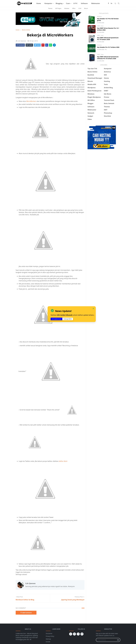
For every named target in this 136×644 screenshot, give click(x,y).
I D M (80, 8)
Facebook (20, 45)
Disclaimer (49, 633)
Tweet (37, 45)
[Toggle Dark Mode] (115, 3)
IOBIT (99, 26)
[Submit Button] (118, 640)
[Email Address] (106, 640)
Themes (50, 8)
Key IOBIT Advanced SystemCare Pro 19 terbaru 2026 (108, 39)
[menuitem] (39, 3)
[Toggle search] (119, 3)
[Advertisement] (103, 165)
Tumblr (29, 45)
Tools (102, 26)
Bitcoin (86, 8)
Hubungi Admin (68, 319)
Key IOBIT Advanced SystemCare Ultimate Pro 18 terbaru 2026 (108, 58)
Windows (67, 8)
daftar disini (63, 461)
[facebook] (108, 3)
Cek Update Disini (56, 319)
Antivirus (99, 16)
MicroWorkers (31, 101)
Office (74, 8)
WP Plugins (58, 8)
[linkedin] (111, 3)
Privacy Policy (50, 636)
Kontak (48, 642)
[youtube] (74, 634)
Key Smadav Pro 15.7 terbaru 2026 (108, 47)
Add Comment (26, 613)
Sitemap (48, 639)
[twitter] (82, 634)
